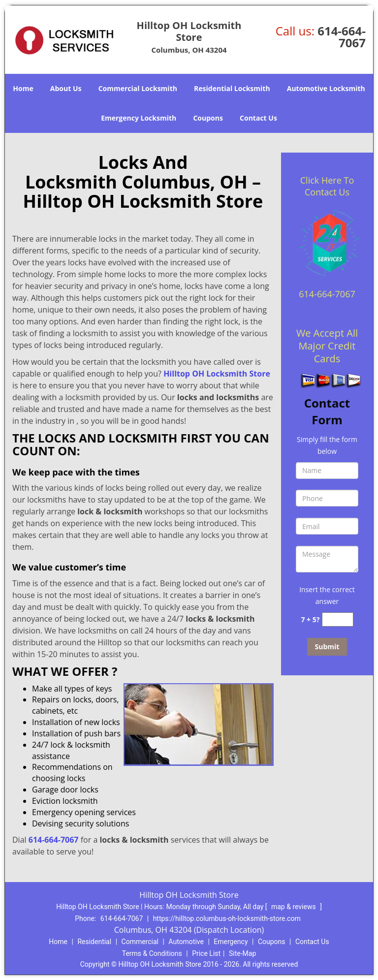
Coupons (208, 118)
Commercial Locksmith (138, 88)
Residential (94, 942)
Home (23, 88)
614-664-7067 (342, 37)
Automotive (186, 942)
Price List (206, 953)
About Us (66, 88)
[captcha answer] (338, 619)
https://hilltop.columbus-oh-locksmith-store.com (227, 918)
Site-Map (242, 953)
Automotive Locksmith (326, 88)
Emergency (231, 942)
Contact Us (258, 118)
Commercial (140, 942)
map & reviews (294, 907)
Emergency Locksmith (139, 118)
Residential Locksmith (232, 88)
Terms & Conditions (152, 953)
